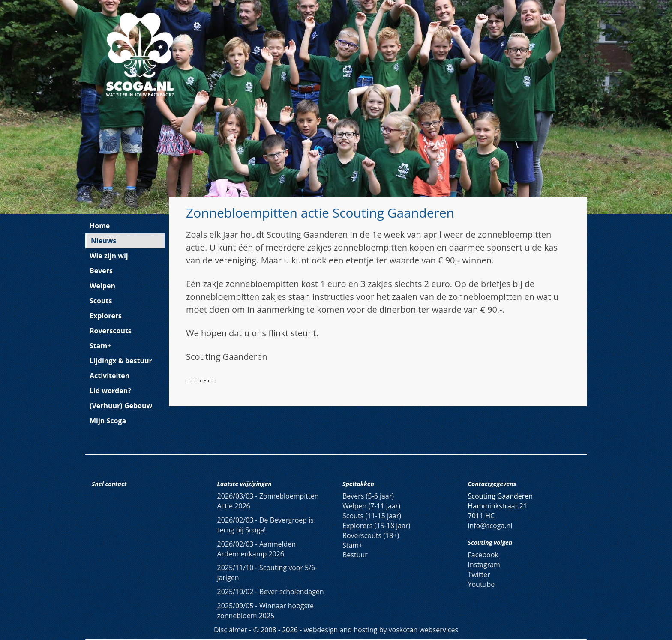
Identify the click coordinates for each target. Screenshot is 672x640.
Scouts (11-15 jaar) (372, 516)
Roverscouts (111, 331)
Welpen (102, 286)
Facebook (483, 555)
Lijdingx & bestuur (121, 361)
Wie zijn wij (109, 256)
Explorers (106, 316)
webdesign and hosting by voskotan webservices (381, 630)
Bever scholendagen (271, 592)
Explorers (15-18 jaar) (376, 526)
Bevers (101, 271)
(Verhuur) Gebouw (121, 406)
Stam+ (100, 346)
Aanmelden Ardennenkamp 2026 (257, 549)
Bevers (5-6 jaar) (368, 496)
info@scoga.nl (490, 526)
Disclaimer (231, 630)
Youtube (481, 584)
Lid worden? (110, 391)
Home (100, 226)
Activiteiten (109, 376)
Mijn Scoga (108, 421)
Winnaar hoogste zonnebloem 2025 (265, 611)
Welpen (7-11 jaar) (371, 506)
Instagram (484, 565)
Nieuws (104, 241)
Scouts (101, 301)
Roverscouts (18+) (371, 535)
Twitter (479, 574)
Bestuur (355, 555)
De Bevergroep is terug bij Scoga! (265, 525)
